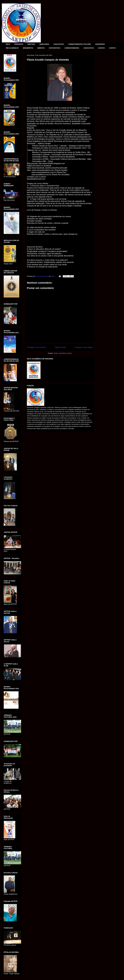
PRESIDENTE (19, 44)
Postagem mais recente (36, 347)
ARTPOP (12, 9)
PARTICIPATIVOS (55, 48)
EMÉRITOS (41, 48)
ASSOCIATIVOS (59, 44)
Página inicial (60, 347)
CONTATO (112, 48)
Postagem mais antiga (84, 347)
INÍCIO (8, 44)
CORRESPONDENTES (72, 48)
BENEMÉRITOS (28, 48)
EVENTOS (101, 48)
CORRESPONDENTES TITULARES (80, 44)
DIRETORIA (31, 44)
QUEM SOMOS (44, 44)
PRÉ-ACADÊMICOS (12, 48)
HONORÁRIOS (100, 44)
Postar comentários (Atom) (63, 353)
